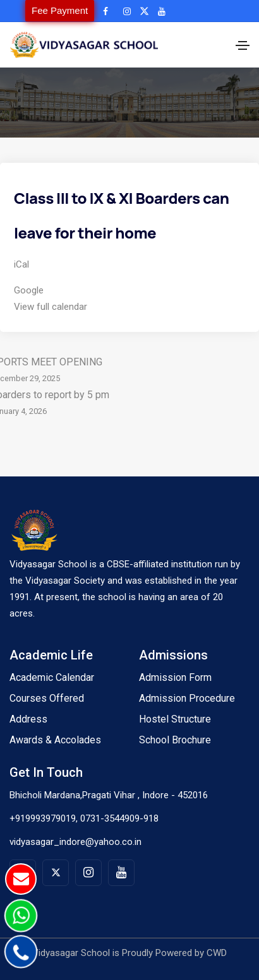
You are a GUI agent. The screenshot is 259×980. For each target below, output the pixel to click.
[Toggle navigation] (243, 45)
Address (28, 719)
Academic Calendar (52, 677)
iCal (21, 264)
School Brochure (175, 740)
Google (29, 290)
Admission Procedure (187, 698)
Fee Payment (60, 10)
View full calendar (51, 307)
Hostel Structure (175, 719)
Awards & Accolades (55, 740)
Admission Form (175, 677)
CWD (217, 953)
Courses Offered (47, 698)
